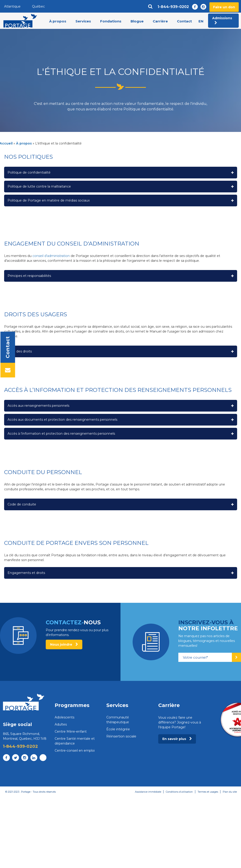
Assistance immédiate (147, 792)
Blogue (137, 21)
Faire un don (224, 7)
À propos (58, 21)
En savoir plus (177, 739)
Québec (38, 6)
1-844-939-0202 (173, 7)
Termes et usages (207, 792)
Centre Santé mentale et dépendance (75, 741)
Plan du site (230, 792)
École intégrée (118, 729)
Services (83, 21)
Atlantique (12, 6)
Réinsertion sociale (121, 736)
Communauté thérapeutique (118, 720)
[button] (121, 173)
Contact (184, 21)
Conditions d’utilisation (178, 792)
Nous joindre (64, 644)
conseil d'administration (51, 256)
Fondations (111, 21)
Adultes (61, 724)
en (201, 21)
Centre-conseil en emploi (75, 751)
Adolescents (64, 717)
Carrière (160, 21)
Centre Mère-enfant (71, 732)
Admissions (222, 21)
